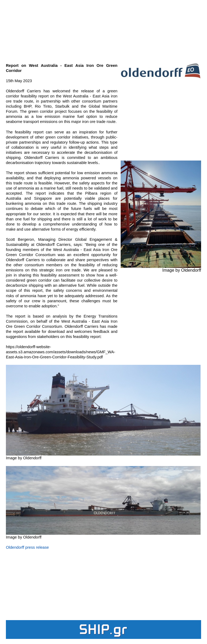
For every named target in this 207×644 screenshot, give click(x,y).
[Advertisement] (103, 28)
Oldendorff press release (27, 547)
